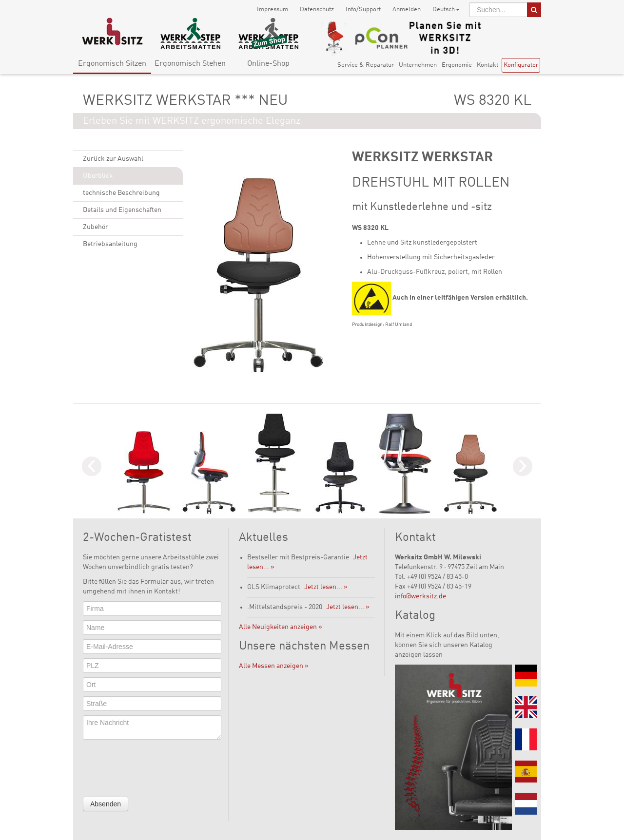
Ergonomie (457, 65)
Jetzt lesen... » (326, 587)
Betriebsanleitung (110, 244)
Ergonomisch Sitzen (112, 64)
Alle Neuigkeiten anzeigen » (281, 627)
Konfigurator (521, 65)
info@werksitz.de (420, 596)
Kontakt (487, 65)
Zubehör (96, 227)
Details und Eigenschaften (122, 210)
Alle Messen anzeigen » (274, 666)
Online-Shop (268, 64)
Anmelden (407, 10)
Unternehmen (418, 65)
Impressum (273, 10)
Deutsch (446, 10)
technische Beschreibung (121, 193)
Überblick (98, 176)
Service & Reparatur (366, 65)
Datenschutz (317, 10)
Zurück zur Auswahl (113, 159)
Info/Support (363, 10)
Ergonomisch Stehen (190, 64)
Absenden (106, 804)
